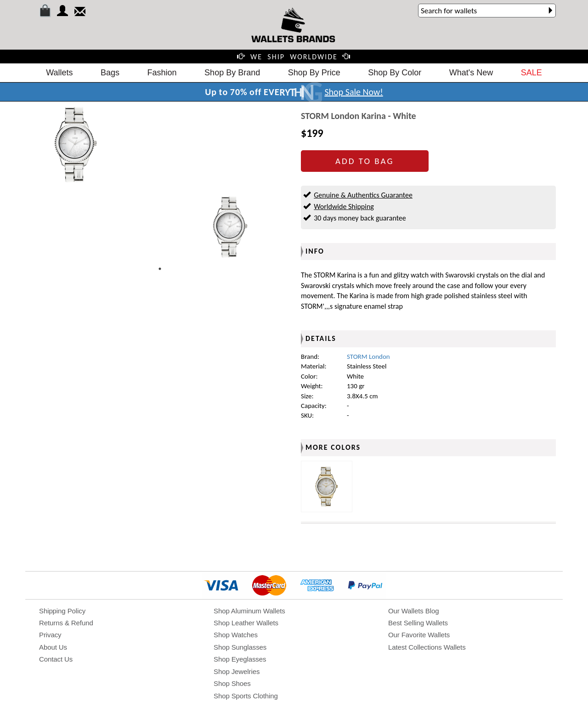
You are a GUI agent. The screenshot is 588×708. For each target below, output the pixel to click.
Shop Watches (236, 635)
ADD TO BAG (365, 161)
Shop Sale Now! (353, 92)
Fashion (162, 73)
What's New (471, 73)
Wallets (59, 73)
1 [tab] (160, 269)
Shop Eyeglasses (240, 659)
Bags (110, 73)
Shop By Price (314, 73)
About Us (53, 647)
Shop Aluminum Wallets (249, 611)
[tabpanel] (230, 227)
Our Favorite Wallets (419, 635)
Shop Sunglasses (240, 647)
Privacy (50, 635)
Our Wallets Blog (413, 611)
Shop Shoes (232, 683)
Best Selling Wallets (418, 623)
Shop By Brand (232, 73)
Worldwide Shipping (344, 207)
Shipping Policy (62, 611)
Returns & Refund (66, 623)
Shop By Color (395, 73)
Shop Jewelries (237, 671)
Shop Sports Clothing (246, 696)
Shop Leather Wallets (246, 623)
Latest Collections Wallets (427, 647)
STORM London (368, 357)
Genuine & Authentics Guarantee (363, 195)
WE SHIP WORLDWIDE (294, 57)
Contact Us (56, 659)
